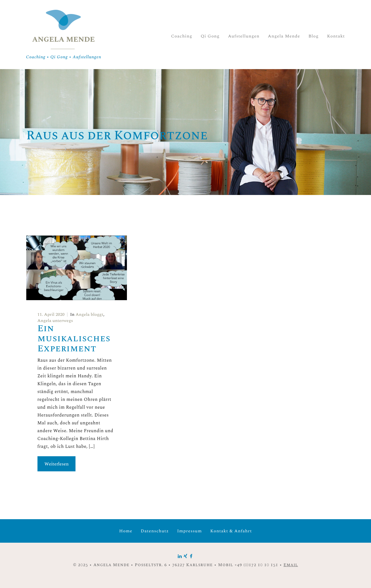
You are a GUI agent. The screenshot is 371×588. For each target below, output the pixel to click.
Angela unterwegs (55, 321)
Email (291, 565)
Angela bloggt (89, 314)
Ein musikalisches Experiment (74, 339)
